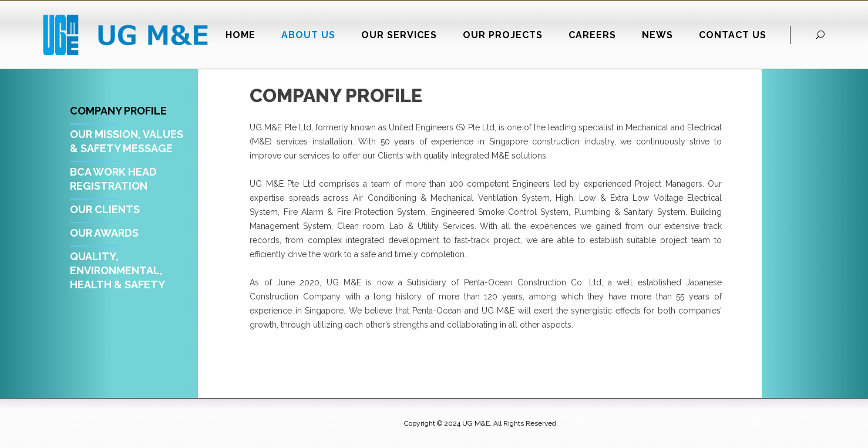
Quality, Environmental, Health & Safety (117, 270)
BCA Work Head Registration (113, 179)
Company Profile (118, 111)
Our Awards (104, 233)
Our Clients (105, 209)
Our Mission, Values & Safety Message (127, 141)
